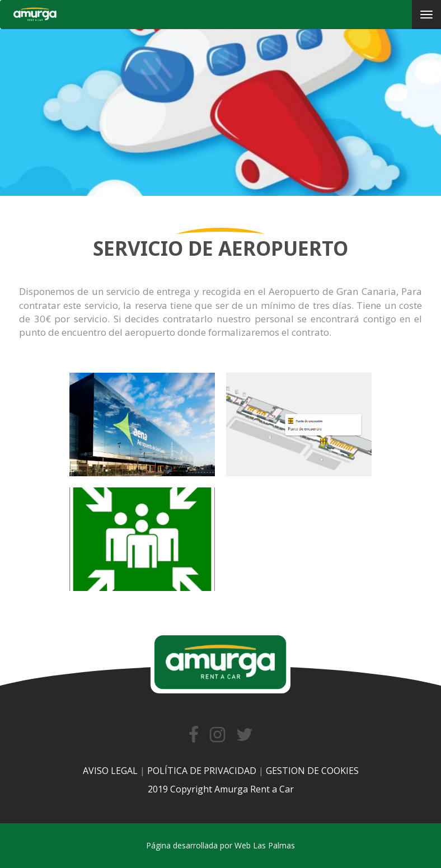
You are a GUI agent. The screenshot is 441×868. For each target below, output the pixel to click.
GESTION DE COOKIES (312, 771)
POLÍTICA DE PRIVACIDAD (202, 771)
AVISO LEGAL (110, 771)
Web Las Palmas (265, 845)
